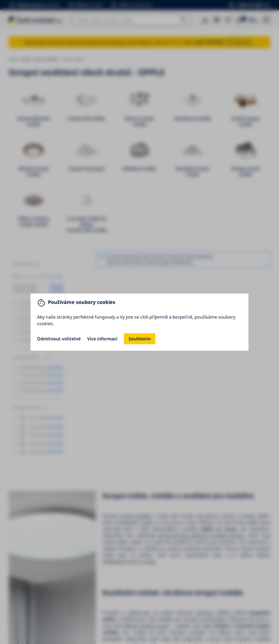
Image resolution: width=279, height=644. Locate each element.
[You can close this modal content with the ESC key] (139, 322)
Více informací (102, 339)
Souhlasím (140, 339)
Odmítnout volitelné (59, 339)
